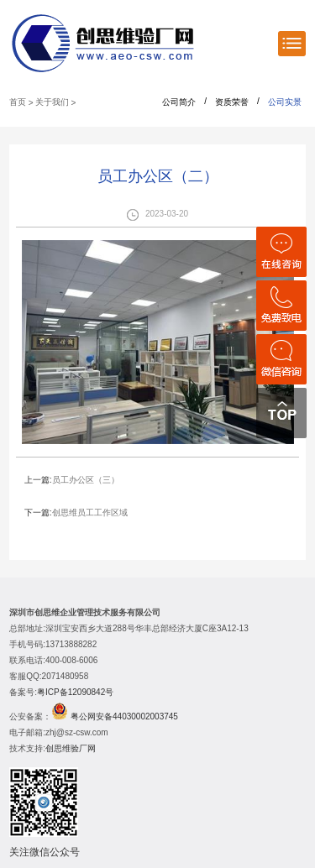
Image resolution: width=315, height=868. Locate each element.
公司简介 (179, 102)
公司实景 (285, 102)
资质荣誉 (232, 102)
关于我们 (52, 102)
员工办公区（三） (86, 480)
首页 (18, 102)
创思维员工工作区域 (90, 512)
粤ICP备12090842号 (75, 692)
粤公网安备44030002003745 (124, 716)
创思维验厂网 (71, 748)
